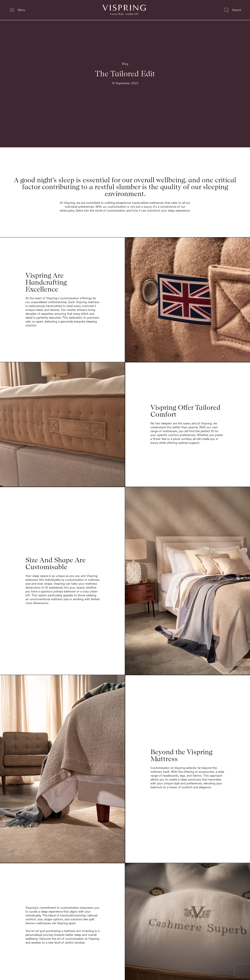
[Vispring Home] (124, 10)
